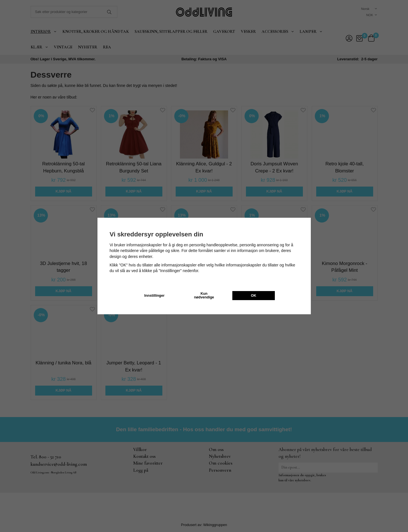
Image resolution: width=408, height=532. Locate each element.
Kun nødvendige (204, 295)
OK (254, 296)
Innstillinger (154, 296)
